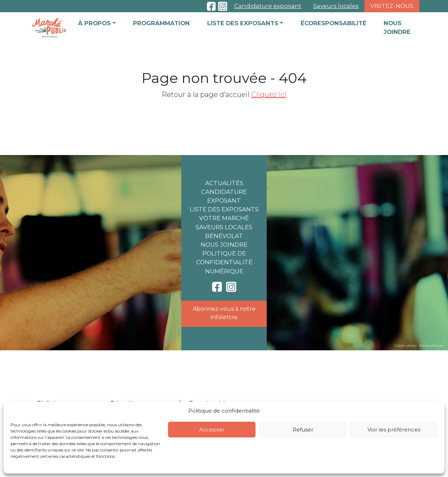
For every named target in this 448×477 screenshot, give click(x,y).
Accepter (212, 430)
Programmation (161, 23)
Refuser (303, 430)
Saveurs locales (336, 6)
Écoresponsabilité (334, 23)
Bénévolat (224, 236)
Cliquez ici (269, 94)
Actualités (224, 183)
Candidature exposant (268, 6)
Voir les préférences (394, 430)
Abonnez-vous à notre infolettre (224, 313)
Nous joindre (397, 27)
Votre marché (224, 218)
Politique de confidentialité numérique (224, 262)
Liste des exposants (243, 23)
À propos (94, 23)
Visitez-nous (392, 6)
